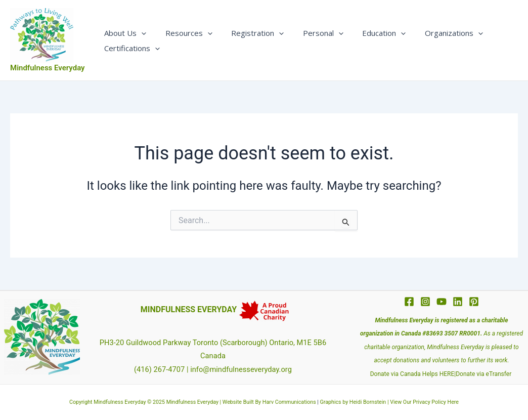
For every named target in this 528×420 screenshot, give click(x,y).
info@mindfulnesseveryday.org (241, 369)
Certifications (130, 48)
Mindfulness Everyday (48, 68)
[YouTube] (442, 302)
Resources (183, 33)
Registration (248, 33)
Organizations (433, 33)
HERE (447, 374)
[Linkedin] (458, 302)
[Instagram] (425, 302)
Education (367, 33)
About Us (124, 33)
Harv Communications (289, 402)
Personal (310, 33)
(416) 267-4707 (159, 369)
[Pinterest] (474, 302)
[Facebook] (409, 302)
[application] (140, 33)
